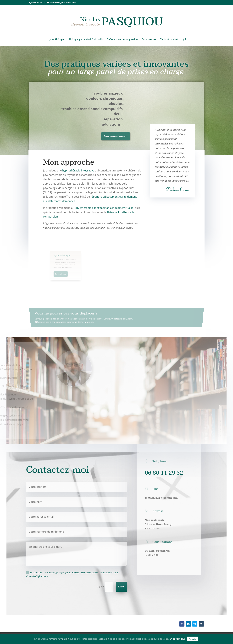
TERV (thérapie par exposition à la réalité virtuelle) (104, 208)
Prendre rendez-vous (116, 136)
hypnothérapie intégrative (78, 170)
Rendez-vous (149, 39)
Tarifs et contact (169, 39)
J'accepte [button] (192, 639)
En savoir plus (177, 639)
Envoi (121, 587)
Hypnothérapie (56, 39)
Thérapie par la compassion (122, 39)
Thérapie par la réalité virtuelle (86, 39)
